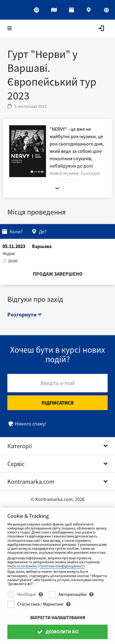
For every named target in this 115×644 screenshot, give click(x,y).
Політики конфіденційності (62, 566)
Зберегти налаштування (57, 618)
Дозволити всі (57, 632)
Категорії (20, 446)
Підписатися (57, 403)
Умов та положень (22, 566)
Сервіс (16, 464)
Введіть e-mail (58, 383)
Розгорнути (24, 314)
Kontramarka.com (31, 481)
